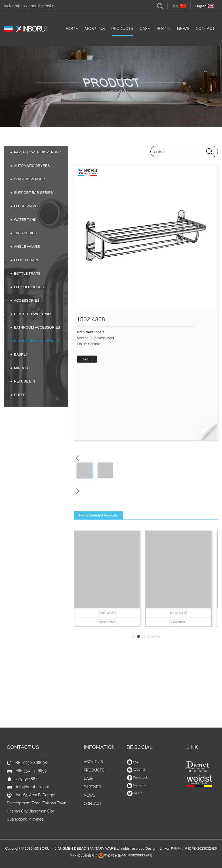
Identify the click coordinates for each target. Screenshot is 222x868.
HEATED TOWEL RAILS (31, 314)
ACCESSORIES (25, 300)
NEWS (183, 30)
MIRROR (19, 368)
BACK (87, 359)
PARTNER (92, 787)
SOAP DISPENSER (28, 179)
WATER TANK (23, 220)
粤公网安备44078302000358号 (125, 855)
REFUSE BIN (23, 381)
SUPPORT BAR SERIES (32, 193)
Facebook (137, 777)
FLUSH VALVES (25, 206)
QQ (132, 762)
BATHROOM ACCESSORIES (35, 327)
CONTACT (205, 30)
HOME (72, 30)
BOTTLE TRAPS (25, 273)
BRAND (163, 30)
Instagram (138, 785)
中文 (179, 6)
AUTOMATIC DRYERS (30, 166)
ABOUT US (95, 30)
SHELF (18, 395)
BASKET (19, 354)
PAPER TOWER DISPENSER (36, 152)
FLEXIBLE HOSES (27, 287)
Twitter (135, 793)
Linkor (165, 848)
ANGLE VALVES (25, 247)
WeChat (136, 770)
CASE (145, 30)
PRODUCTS (122, 30)
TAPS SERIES (24, 233)
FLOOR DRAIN (24, 260)
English (204, 6)
